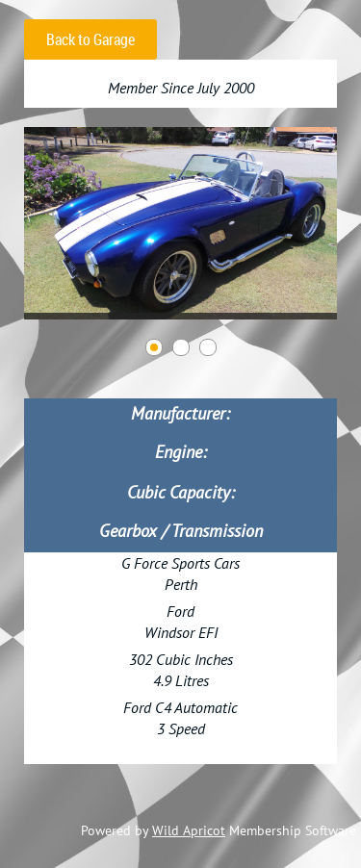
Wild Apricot (189, 830)
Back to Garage (90, 39)
